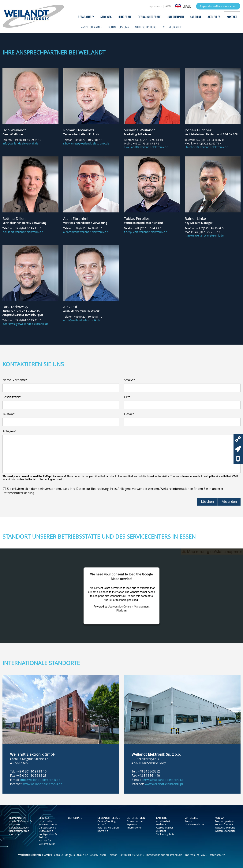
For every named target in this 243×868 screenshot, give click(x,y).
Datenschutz (217, 855)
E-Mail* (129, 414)
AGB (168, 6)
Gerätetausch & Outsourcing (47, 829)
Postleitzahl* (12, 397)
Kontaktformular (119, 27)
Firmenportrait (135, 821)
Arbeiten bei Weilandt (163, 823)
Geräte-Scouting (107, 821)
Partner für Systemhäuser (47, 842)
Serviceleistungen (19, 828)
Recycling (103, 831)
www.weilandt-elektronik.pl (164, 784)
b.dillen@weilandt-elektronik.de (23, 232)
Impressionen (134, 828)
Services (106, 17)
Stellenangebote (165, 834)
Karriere (196, 17)
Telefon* (9, 414)
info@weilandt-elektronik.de (20, 143)
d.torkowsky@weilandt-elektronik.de (25, 324)
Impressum (155, 6)
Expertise (132, 824)
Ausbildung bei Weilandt (164, 829)
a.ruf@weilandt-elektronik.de (82, 320)
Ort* (127, 397)
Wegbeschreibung (146, 27)
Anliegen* (9, 431)
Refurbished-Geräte (108, 828)
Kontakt (232, 17)
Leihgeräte (125, 17)
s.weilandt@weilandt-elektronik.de (146, 147)
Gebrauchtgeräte (149, 17)
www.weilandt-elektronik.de (43, 784)
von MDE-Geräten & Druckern (21, 823)
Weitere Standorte (173, 27)
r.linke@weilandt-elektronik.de (204, 236)
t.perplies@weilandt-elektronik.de (146, 232)
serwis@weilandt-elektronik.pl (163, 780)
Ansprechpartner (92, 27)
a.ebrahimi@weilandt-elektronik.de (86, 232)
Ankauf (101, 824)
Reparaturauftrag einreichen (218, 6)
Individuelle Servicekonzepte (48, 823)
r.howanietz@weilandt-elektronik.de (86, 143)
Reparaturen (86, 17)
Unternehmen (175, 17)
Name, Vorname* (15, 380)
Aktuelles (214, 17)
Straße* (130, 380)
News (188, 821)
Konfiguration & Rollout (48, 836)
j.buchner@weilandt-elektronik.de (206, 147)
